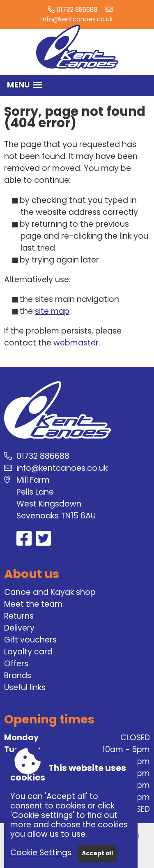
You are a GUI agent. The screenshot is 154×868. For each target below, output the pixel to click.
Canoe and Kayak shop (50, 592)
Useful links (25, 687)
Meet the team (33, 604)
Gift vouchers (30, 640)
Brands (18, 676)
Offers (16, 664)
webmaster (76, 343)
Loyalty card (28, 652)
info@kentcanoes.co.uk (77, 19)
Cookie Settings (41, 853)
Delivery (19, 628)
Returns (19, 616)
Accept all (97, 853)
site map (52, 311)
